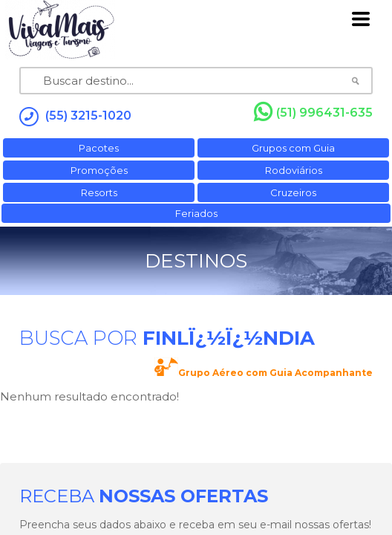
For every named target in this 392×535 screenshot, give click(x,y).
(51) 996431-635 (313, 112)
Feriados (196, 213)
